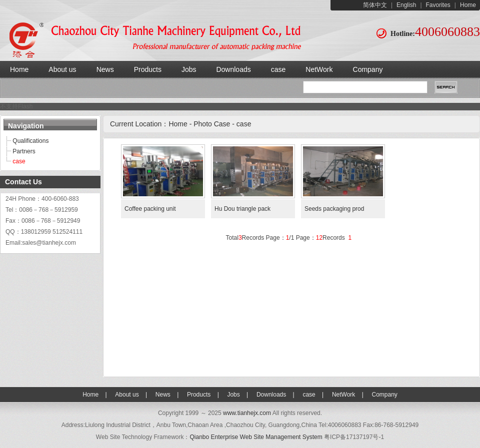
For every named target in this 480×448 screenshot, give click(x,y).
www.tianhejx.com (247, 413)
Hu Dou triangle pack (242, 209)
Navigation (26, 126)
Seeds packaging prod (334, 209)
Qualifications (30, 141)
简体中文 (375, 5)
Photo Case (212, 124)
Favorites (438, 5)
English (406, 5)
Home (468, 5)
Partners (24, 151)
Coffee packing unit (151, 209)
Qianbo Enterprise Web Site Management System (256, 437)
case (19, 161)
